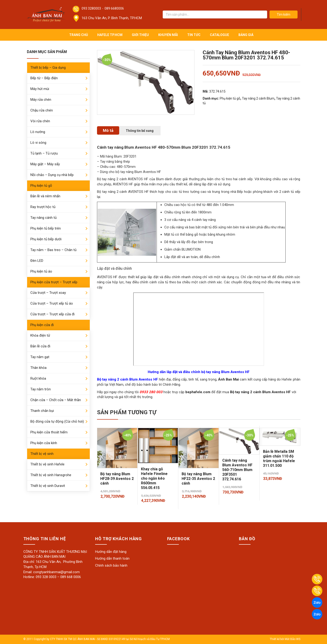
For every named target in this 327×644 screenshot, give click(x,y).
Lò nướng (38, 132)
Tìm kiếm (284, 14)
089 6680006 (114, 8)
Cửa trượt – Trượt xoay (48, 293)
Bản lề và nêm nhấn (45, 196)
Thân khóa (38, 368)
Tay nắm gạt (40, 357)
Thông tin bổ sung (140, 131)
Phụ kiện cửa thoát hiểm (49, 432)
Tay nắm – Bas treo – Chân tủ (53, 250)
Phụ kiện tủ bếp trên (46, 228)
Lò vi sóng (38, 143)
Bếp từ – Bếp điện (44, 78)
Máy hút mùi (40, 89)
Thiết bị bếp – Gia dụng (48, 68)
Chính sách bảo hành (111, 565)
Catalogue (219, 35)
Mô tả (108, 130)
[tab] (108, 130)
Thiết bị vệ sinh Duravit (48, 486)
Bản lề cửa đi (40, 346)
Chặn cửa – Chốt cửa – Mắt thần (56, 400)
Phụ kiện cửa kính (44, 443)
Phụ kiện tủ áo (41, 271)
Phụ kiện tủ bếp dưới (46, 239)
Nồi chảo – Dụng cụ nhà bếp (52, 175)
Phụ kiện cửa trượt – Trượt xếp (54, 282)
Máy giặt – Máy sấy (45, 164)
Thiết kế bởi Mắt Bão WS (285, 639)
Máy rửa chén (41, 100)
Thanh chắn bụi (42, 411)
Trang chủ (79, 35)
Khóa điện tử (40, 335)
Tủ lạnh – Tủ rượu (44, 153)
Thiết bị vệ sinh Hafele (47, 464)
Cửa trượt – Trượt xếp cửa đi (52, 314)
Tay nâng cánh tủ (43, 218)
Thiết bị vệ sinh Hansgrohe (51, 475)
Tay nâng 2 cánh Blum (258, 98)
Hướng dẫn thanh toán (112, 558)
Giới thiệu (140, 35)
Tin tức (194, 35)
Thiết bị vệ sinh (42, 454)
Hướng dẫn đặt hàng (111, 552)
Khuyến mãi (168, 35)
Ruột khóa (38, 378)
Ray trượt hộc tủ (43, 207)
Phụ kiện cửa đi (42, 325)
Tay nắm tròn (41, 389)
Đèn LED (37, 261)
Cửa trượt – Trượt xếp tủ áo (52, 303)
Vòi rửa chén (40, 121)
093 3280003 (91, 8)
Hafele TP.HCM (110, 35)
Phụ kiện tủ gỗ (41, 186)
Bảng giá (246, 35)
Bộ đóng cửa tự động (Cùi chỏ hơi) (57, 421)
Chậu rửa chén (42, 110)
